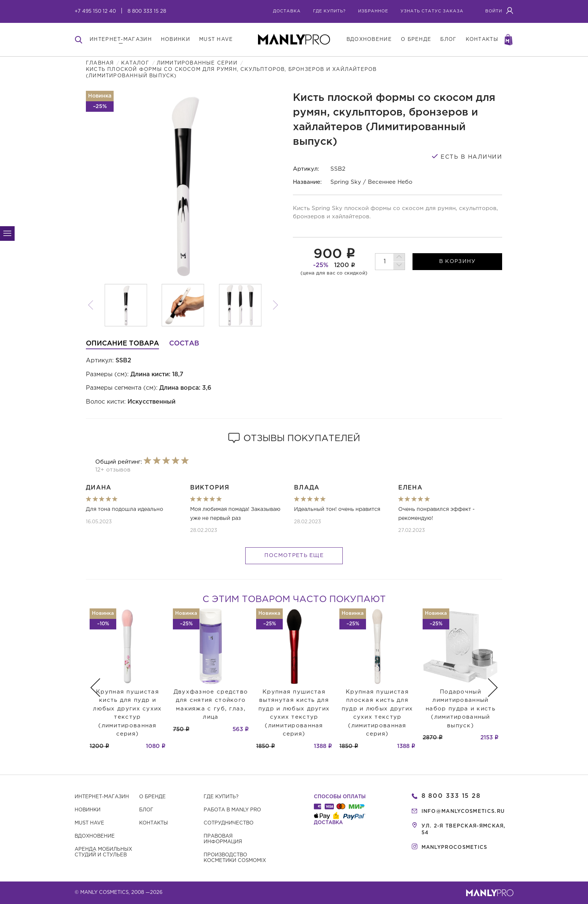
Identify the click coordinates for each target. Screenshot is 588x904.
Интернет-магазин (102, 797)
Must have (89, 823)
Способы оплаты (340, 797)
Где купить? (221, 797)
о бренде (416, 40)
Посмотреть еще (294, 556)
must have (216, 40)
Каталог (135, 63)
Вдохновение (95, 836)
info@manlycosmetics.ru (463, 812)
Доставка (287, 11)
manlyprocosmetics (454, 848)
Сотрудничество (229, 823)
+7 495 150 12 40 (95, 11)
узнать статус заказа (432, 11)
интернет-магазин (121, 40)
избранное (373, 11)
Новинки (88, 810)
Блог (146, 810)
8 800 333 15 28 (147, 11)
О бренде (152, 797)
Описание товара (122, 344)
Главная (100, 63)
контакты (482, 40)
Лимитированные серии (197, 63)
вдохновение (369, 40)
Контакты (154, 823)
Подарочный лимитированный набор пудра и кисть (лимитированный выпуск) (460, 709)
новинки (175, 40)
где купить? (329, 11)
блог (448, 40)
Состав (184, 344)
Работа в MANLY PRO (232, 810)
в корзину (457, 261)
